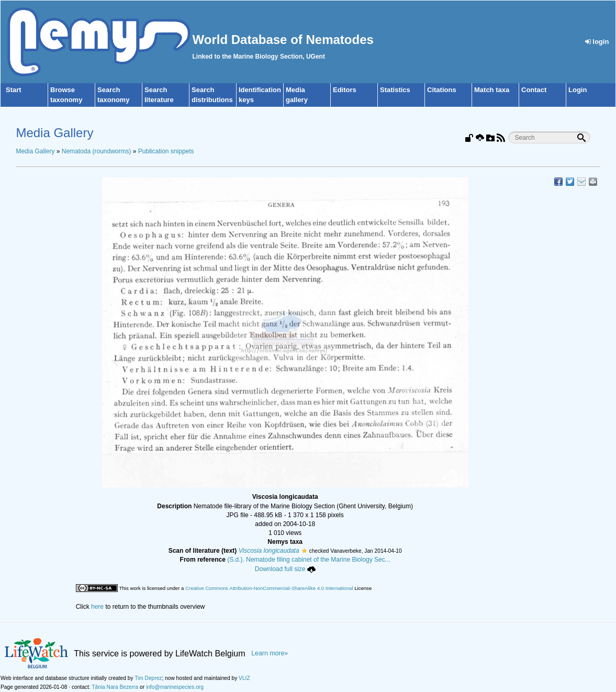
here (97, 607)
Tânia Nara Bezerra (115, 687)
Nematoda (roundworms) (97, 151)
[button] (304, 551)
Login (578, 90)
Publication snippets (166, 151)
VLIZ (244, 678)
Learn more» (270, 653)
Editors (345, 90)
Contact (534, 90)
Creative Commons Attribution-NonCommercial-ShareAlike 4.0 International (269, 588)
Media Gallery (35, 151)
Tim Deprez (148, 678)
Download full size (285, 569)
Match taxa (492, 90)
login (597, 42)
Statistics (395, 90)
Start (14, 90)
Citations (442, 90)
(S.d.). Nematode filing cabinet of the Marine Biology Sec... (309, 560)
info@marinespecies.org (175, 687)
